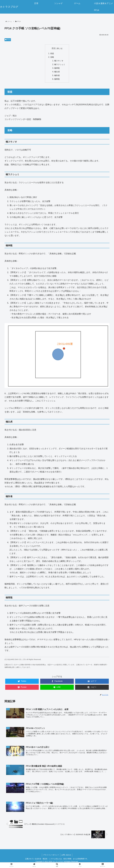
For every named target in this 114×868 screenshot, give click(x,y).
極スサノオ (59, 61)
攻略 (52, 57)
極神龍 (57, 68)
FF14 (8, 40)
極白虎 (57, 72)
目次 (54, 48)
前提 (52, 53)
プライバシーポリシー (51, 855)
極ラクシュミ (60, 64)
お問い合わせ (66, 855)
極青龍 (57, 79)
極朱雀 (57, 75)
